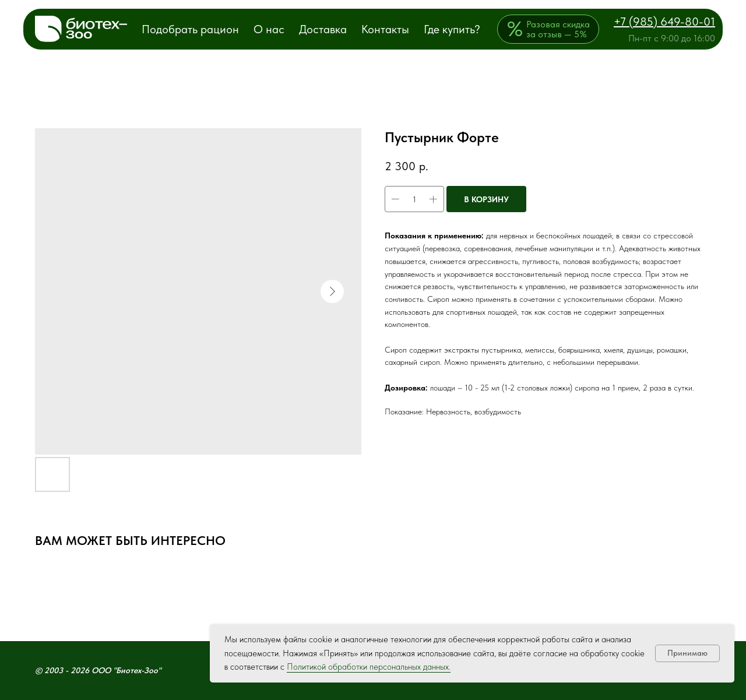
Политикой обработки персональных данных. (369, 667)
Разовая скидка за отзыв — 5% (558, 29)
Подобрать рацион (190, 29)
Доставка (323, 29)
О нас (269, 29)
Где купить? (452, 29)
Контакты (385, 29)
